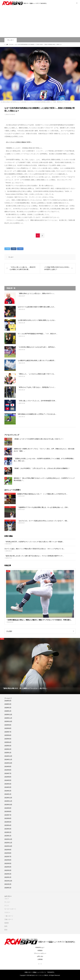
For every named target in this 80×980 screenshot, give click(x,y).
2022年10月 (8, 846)
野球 (6, 930)
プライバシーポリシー (40, 953)
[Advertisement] (40, 22)
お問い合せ (40, 956)
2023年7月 (8, 815)
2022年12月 (8, 839)
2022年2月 (8, 874)
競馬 (6, 926)
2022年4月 (8, 867)
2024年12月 (8, 756)
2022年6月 (8, 860)
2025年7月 (8, 732)
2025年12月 (8, 715)
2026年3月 (8, 704)
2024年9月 (8, 767)
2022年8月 (8, 853)
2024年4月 (8, 784)
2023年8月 (8, 811)
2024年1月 (8, 794)
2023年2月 (8, 832)
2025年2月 (8, 749)
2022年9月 (8, 850)
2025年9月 (8, 725)
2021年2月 (8, 884)
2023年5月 (8, 822)
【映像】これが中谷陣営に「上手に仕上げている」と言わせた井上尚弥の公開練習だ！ (42, 468)
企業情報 (40, 959)
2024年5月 (8, 780)
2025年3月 (8, 746)
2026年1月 (8, 711)
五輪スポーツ (9, 919)
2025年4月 (8, 742)
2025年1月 (8, 753)
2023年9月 (8, 808)
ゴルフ (7, 899)
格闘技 (7, 923)
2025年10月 (8, 721)
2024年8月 (8, 770)
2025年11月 (8, 718)
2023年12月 (8, 798)
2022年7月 (8, 857)
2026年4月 (8, 701)
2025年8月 (8, 728)
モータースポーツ (10, 909)
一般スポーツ (9, 916)
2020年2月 (8, 888)
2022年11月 (8, 843)
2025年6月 (8, 735)
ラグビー (7, 912)
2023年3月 (8, 829)
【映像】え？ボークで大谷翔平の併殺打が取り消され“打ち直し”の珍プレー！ (39, 439)
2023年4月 (8, 825)
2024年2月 (8, 791)
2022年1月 (8, 877)
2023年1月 (8, 836)
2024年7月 (8, 773)
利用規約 (40, 951)
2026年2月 (8, 708)
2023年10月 (8, 805)
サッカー (11, 40)
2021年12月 (8, 881)
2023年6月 (8, 818)
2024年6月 (8, 777)
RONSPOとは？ (40, 948)
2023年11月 (8, 801)
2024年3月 (8, 787)
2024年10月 (8, 763)
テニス (7, 906)
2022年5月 (8, 863)
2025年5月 (8, 739)
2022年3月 (8, 870)
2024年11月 (8, 759)
